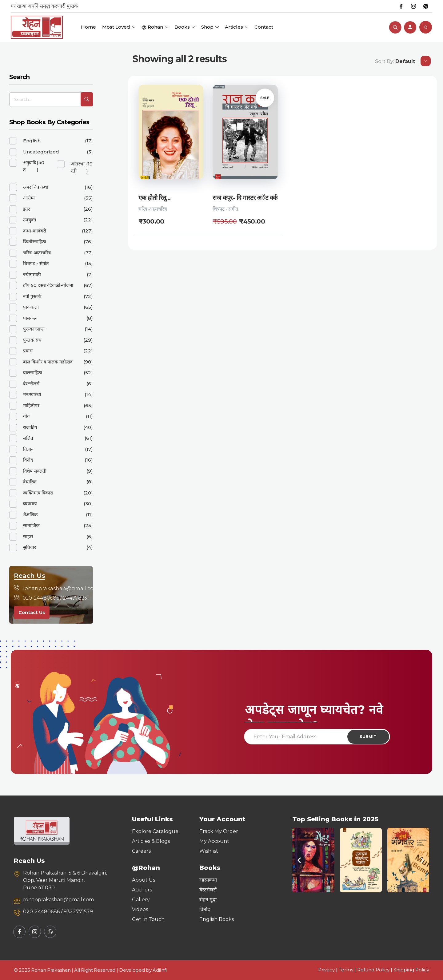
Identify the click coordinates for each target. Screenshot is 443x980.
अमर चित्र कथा (36, 187)
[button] (299, 860)
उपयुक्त (30, 220)
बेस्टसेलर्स (31, 384)
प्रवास (28, 351)
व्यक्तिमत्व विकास (38, 493)
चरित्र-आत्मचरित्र (153, 209)
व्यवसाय (30, 504)
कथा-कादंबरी (35, 231)
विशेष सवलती (35, 471)
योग (26, 416)
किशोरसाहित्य (35, 242)
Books (185, 27)
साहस (28, 536)
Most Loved (119, 27)
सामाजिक (31, 525)
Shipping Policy (411, 970)
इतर (26, 209)
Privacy (326, 970)
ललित (28, 438)
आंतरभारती (78, 167)
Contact (264, 27)
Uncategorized (41, 152)
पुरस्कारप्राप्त (34, 329)
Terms (346, 970)
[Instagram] (413, 6)
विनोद (28, 460)
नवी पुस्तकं (32, 296)
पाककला (31, 307)
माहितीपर (31, 405)
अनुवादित (30, 166)
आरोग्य (29, 198)
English (32, 141)
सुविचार (30, 547)
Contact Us (32, 613)
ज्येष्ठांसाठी (32, 274)
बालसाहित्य (33, 373)
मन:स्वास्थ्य (32, 394)
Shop (210, 27)
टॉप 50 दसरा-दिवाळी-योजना (48, 285)
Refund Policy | (375, 970)
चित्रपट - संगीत (225, 209)
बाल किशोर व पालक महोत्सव (48, 362)
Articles (237, 27)
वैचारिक (30, 482)
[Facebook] (401, 6)
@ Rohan (155, 27)
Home (88, 27)
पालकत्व (30, 318)
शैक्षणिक (30, 515)
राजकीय (30, 427)
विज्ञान (28, 449)
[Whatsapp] (426, 6)
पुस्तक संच (32, 340)
